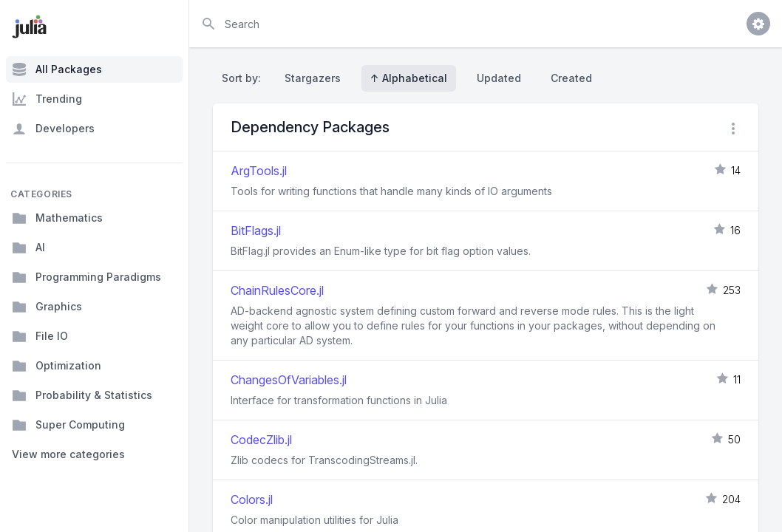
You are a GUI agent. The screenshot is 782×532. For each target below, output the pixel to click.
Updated (499, 78)
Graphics (47, 307)
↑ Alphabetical (409, 78)
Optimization (57, 366)
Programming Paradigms (86, 277)
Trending (47, 99)
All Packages (57, 69)
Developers (53, 129)
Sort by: (244, 78)
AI (28, 248)
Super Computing (68, 425)
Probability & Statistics (82, 395)
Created (571, 78)
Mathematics (57, 218)
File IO (40, 336)
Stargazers (313, 78)
